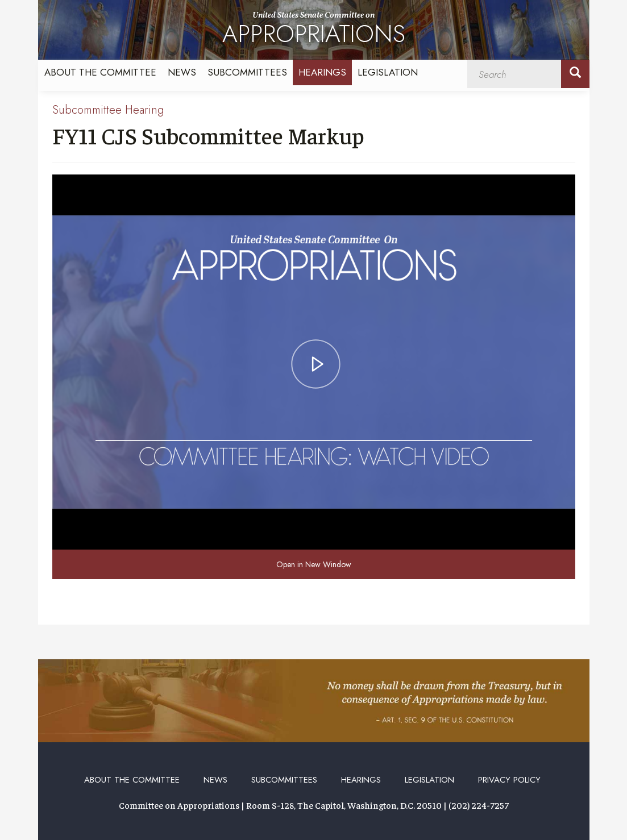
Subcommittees (247, 72)
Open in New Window (314, 564)
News (182, 72)
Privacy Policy (509, 780)
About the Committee (100, 72)
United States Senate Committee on (314, 30)
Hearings (322, 72)
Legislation (388, 72)
